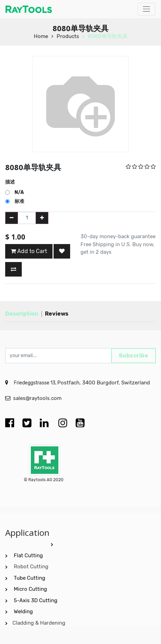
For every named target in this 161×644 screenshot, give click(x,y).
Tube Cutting (30, 578)
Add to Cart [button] (29, 251)
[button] (62, 251)
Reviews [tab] (57, 314)
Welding (23, 612)
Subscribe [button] (134, 356)
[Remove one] (12, 218)
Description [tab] (22, 314)
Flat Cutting (28, 556)
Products (68, 36)
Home (41, 36)
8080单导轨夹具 (108, 36)
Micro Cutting (31, 589)
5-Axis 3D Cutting (36, 600)
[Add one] (42, 218)
